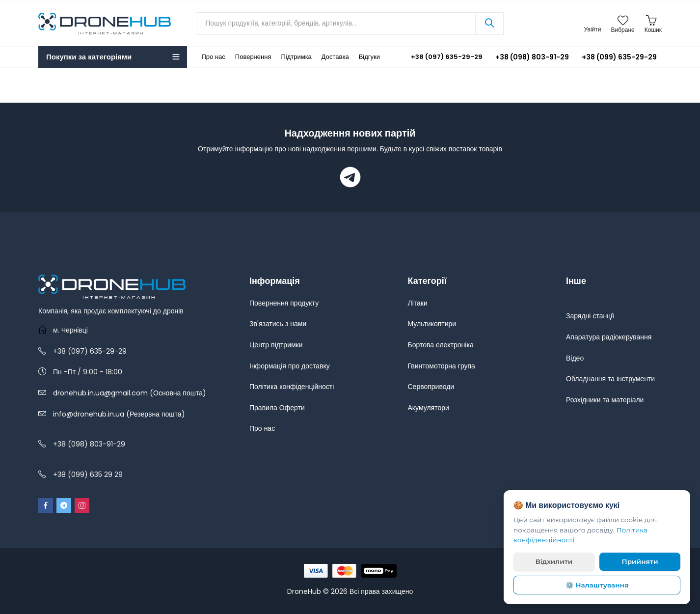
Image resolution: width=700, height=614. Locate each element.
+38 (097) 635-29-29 (440, 57)
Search (489, 24)
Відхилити (554, 561)
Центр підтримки (276, 345)
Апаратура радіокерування (609, 337)
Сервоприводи (431, 387)
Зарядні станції (590, 316)
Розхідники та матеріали (605, 400)
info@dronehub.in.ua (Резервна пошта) (119, 414)
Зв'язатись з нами (278, 324)
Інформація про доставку (290, 366)
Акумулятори (429, 408)
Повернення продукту (284, 303)
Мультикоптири (432, 324)
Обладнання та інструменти (610, 379)
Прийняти (640, 561)
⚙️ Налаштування (597, 585)
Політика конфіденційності (292, 387)
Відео (575, 358)
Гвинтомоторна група (442, 366)
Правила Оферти (277, 408)
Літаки (418, 303)
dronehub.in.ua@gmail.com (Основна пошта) (130, 393)
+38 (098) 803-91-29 (532, 57)
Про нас (262, 428)
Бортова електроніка (441, 345)
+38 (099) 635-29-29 (619, 57)
